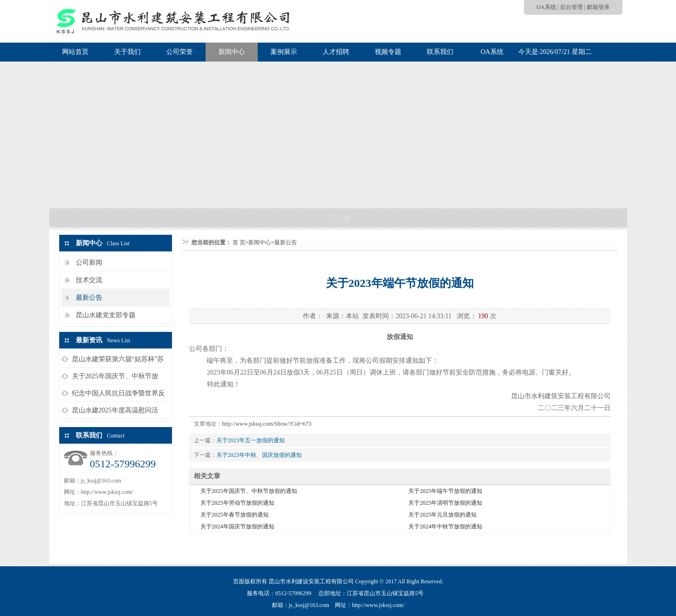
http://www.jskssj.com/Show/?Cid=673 (267, 424)
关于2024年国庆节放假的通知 (237, 527)
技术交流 (89, 280)
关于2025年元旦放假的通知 (442, 515)
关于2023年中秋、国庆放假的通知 (259, 455)
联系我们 (440, 52)
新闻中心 (232, 52)
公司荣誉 (180, 52)
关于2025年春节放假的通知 (234, 515)
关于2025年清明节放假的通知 (445, 503)
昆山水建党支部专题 (106, 315)
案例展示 (284, 52)
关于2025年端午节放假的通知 (445, 491)
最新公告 (89, 298)
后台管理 (571, 7)
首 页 (239, 242)
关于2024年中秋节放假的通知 (445, 527)
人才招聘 (336, 52)
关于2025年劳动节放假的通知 (237, 503)
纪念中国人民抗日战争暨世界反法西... (118, 396)
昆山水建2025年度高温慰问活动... (115, 413)
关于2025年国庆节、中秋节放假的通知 (249, 491)
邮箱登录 (598, 7)
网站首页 (75, 52)
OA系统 (546, 7)
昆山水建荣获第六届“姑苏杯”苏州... (118, 362)
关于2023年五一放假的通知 (251, 440)
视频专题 (388, 52)
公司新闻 (89, 263)
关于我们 (127, 52)
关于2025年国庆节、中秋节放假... (115, 379)
